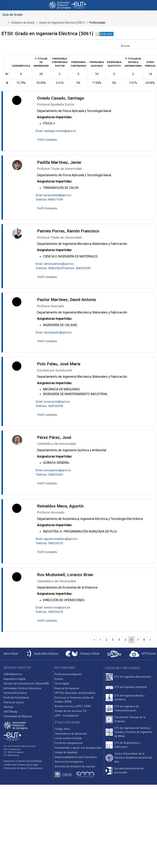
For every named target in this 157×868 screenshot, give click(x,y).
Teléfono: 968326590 (77, 268)
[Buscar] (137, 46)
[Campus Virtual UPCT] (82, 654)
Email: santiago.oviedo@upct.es (56, 131)
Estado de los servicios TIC (71, 711)
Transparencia (35, 768)
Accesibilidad (34, 761)
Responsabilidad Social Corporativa (76, 757)
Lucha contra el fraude (68, 738)
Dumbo (59, 679)
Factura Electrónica (15, 693)
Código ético (62, 729)
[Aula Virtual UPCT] (10, 654)
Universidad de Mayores (18, 716)
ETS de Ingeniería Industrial (131, 687)
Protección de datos (15, 768)
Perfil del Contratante (16, 698)
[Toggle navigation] (2, 5)
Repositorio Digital (14, 679)
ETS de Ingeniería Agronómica (133, 677)
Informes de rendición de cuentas (75, 767)
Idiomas (8, 707)
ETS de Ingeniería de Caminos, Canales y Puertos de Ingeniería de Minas (133, 732)
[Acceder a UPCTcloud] (142, 654)
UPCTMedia (11, 712)
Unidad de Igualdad (66, 752)
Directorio (9, 761)
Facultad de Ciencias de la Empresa (130, 719)
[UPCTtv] (114, 654)
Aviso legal (32, 765)
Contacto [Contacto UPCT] (20, 761)
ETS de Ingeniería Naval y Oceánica (129, 698)
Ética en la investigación (69, 762)
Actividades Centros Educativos (22, 688)
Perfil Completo (47, 140)
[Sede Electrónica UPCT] (42, 654)
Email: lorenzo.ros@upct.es (53, 607)
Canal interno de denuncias (71, 734)
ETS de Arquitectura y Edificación (127, 745)
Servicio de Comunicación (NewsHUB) (26, 684)
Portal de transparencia (69, 743)
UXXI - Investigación (67, 716)
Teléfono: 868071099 (49, 200)
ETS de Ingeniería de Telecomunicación (127, 709)
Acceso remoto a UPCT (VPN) (73, 706)
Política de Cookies (15, 765)
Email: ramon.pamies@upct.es (55, 264)
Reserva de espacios (67, 688)
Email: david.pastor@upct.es (54, 332)
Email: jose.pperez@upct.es (53, 470)
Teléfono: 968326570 (49, 543)
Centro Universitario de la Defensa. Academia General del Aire (133, 758)
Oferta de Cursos (14, 702)
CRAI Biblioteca (13, 674)
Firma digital (62, 684)
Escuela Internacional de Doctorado (129, 771)
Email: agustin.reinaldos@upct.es (57, 539)
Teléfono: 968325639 (49, 268)
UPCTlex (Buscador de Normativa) (75, 693)
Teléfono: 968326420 (49, 475)
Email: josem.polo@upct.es (53, 402)
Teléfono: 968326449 (49, 406)
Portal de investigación (68, 674)
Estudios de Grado (23, 23)
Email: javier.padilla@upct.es (53, 195)
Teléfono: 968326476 (49, 612)
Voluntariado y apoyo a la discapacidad (78, 748)
